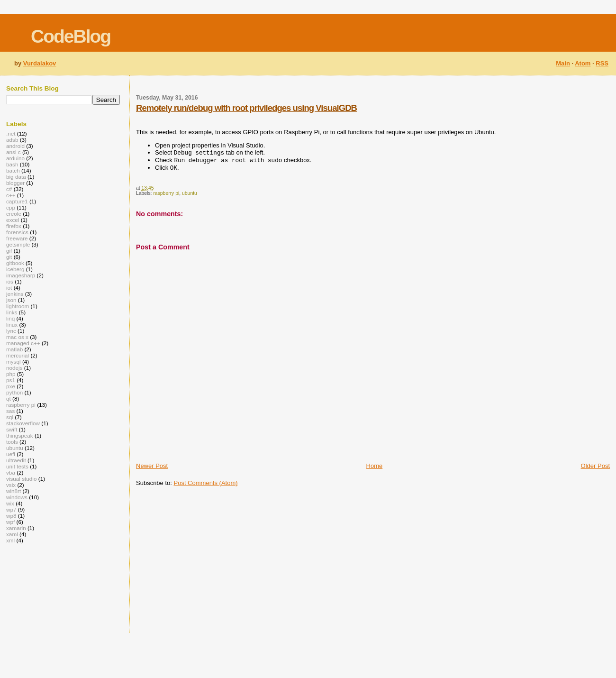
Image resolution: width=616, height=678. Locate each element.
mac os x (17, 337)
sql (10, 417)
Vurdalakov (40, 63)
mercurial (18, 355)
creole (14, 214)
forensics (17, 232)
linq (10, 318)
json (11, 300)
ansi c (14, 152)
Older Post (595, 469)
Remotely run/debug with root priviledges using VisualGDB (246, 108)
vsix (11, 485)
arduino (15, 158)
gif (9, 251)
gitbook (15, 263)
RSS (602, 63)
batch (13, 170)
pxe (11, 386)
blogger (15, 183)
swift (12, 429)
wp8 (11, 516)
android (15, 146)
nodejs (14, 368)
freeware (17, 238)
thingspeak (20, 435)
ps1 (11, 380)
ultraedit (16, 460)
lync (11, 331)
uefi (11, 454)
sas (10, 411)
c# (9, 189)
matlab (14, 349)
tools (12, 442)
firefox (14, 226)
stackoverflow (23, 423)
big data (16, 177)
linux (12, 325)
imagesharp (21, 275)
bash (12, 164)
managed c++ (23, 343)
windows (17, 497)
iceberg (15, 269)
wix (10, 503)
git (9, 257)
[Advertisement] (273, 563)
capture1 (17, 201)
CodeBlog (71, 36)
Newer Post (152, 469)
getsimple (18, 244)
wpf (10, 522)
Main (563, 63)
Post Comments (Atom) (206, 486)
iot (9, 288)
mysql (14, 362)
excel (13, 220)
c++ (11, 195)
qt (9, 399)
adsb (12, 140)
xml (10, 540)
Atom (583, 63)
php (11, 374)
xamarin (16, 528)
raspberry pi (166, 196)
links (12, 312)
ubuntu (190, 196)
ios (10, 281)
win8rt (14, 491)
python (14, 392)
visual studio (22, 479)
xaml (12, 534)
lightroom (18, 306)
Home (375, 469)
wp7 (11, 509)
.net (11, 133)
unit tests (17, 466)
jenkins (15, 294)
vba (11, 472)
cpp (11, 207)
